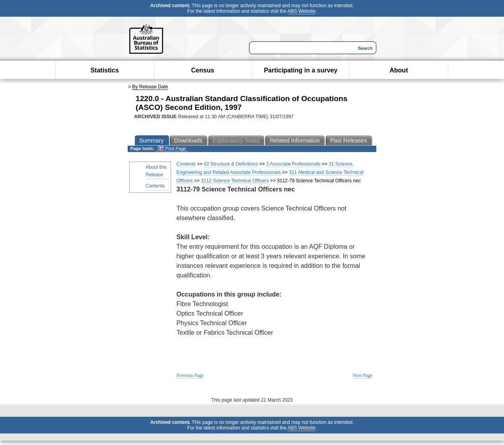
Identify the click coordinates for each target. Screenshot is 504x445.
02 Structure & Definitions (231, 164)
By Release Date (150, 87)
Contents (155, 186)
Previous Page (190, 375)
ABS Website (302, 11)
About (399, 70)
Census (203, 70)
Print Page (172, 149)
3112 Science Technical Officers (235, 181)
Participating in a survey (301, 70)
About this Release (156, 171)
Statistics (104, 70)
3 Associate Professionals (293, 164)
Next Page (362, 375)
